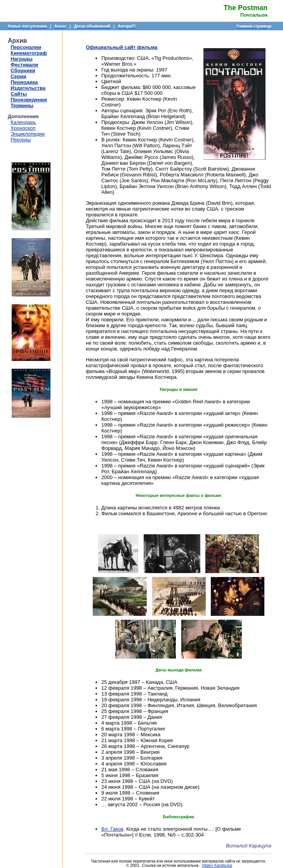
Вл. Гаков (112, 829)
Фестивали (24, 65)
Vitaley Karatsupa (217, 865)
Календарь (23, 122)
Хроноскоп (23, 128)
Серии (18, 76)
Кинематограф (29, 53)
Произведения (29, 100)
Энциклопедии (28, 134)
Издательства (28, 88)
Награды (22, 59)
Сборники (23, 71)
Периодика (24, 82)
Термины (22, 105)
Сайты (19, 94)
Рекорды (21, 140)
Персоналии (26, 47)
